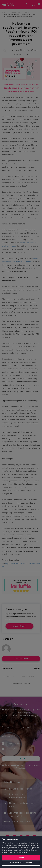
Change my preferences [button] (21, 863)
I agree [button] (21, 858)
